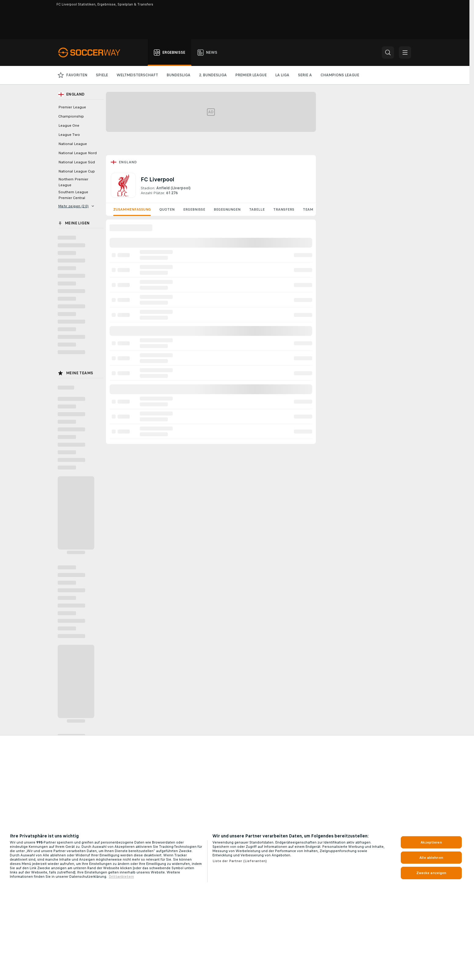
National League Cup (77, 171)
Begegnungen (227, 209)
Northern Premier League (73, 182)
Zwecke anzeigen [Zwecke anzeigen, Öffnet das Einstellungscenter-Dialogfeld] (431, 873)
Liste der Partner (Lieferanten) (240, 861)
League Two (69, 135)
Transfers (284, 209)
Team (308, 209)
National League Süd (77, 162)
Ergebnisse (194, 209)
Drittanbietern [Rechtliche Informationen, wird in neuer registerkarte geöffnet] (121, 877)
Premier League (72, 107)
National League (73, 144)
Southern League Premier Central (73, 195)
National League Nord (78, 153)
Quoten (167, 209)
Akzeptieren (431, 842)
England (128, 162)
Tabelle (257, 209)
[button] (388, 53)
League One (69, 125)
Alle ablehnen (431, 858)
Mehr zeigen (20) (76, 206)
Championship (71, 116)
